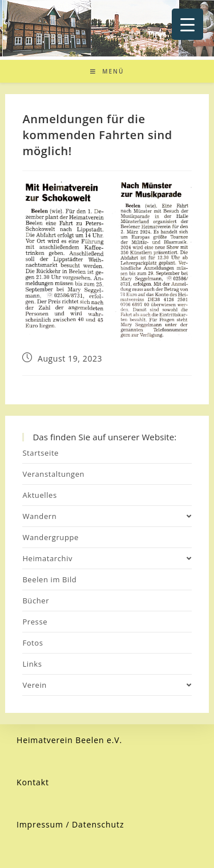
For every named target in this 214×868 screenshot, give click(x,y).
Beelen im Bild (49, 579)
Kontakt (33, 782)
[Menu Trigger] (187, 24)
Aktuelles (39, 495)
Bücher (36, 601)
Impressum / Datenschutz (70, 824)
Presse (35, 622)
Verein (107, 685)
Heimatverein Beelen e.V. (69, 740)
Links (32, 664)
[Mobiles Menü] (107, 71)
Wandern (107, 516)
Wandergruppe (51, 537)
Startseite (41, 453)
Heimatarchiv (107, 558)
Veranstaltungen (53, 474)
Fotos (33, 643)
